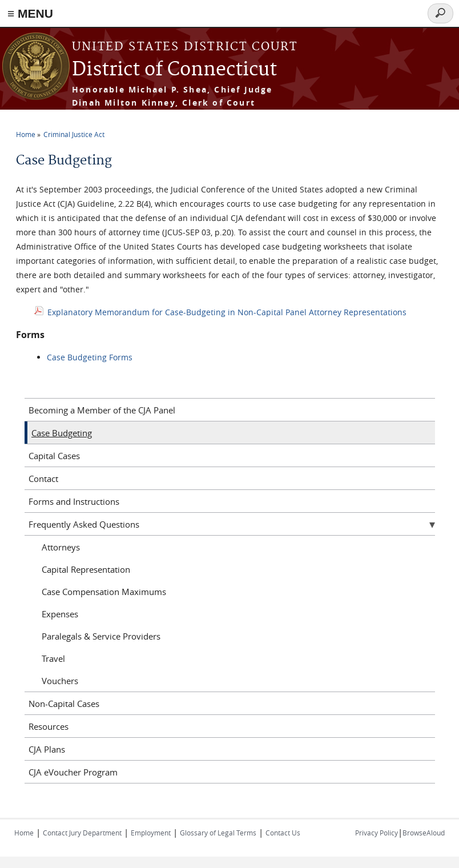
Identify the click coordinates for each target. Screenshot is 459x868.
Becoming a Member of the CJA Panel (102, 410)
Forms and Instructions (74, 501)
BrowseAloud (424, 833)
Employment (151, 833)
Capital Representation (86, 569)
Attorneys (61, 547)
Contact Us (283, 833)
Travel (53, 658)
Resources (49, 726)
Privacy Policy (377, 833)
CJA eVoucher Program (73, 772)
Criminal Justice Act (74, 134)
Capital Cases (54, 456)
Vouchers (60, 681)
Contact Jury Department (82, 833)
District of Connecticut (174, 70)
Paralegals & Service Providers (101, 636)
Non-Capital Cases (64, 704)
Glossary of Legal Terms (218, 833)
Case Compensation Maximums (104, 592)
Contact (43, 479)
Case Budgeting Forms (90, 357)
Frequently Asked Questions (84, 524)
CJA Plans (47, 749)
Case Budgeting (62, 433)
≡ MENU (30, 13)
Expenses (60, 614)
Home (26, 134)
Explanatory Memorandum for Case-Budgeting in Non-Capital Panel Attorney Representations (227, 312)
